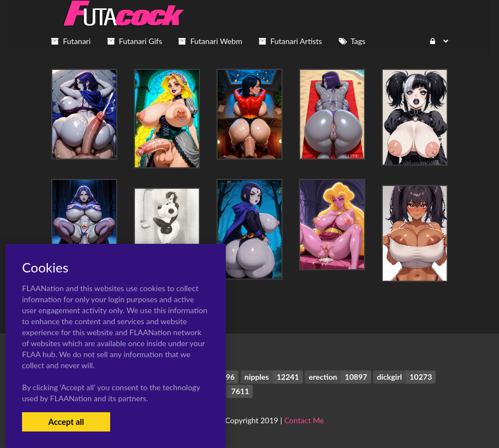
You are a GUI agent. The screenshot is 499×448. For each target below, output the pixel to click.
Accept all (66, 422)
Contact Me (304, 420)
